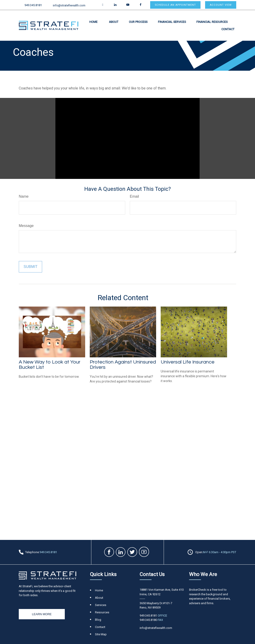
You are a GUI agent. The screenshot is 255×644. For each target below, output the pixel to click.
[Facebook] (140, 5)
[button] (93, 22)
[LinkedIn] (115, 5)
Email (134, 196)
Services (101, 605)
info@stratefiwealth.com (66, 5)
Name (24, 196)
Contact (100, 627)
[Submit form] (30, 267)
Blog (98, 620)
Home (99, 590)
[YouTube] (128, 5)
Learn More (42, 614)
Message (26, 226)
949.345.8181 (30, 5)
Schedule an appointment (175, 5)
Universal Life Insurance (188, 362)
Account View (221, 5)
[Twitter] (103, 5)
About (99, 598)
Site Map (101, 634)
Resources (102, 612)
